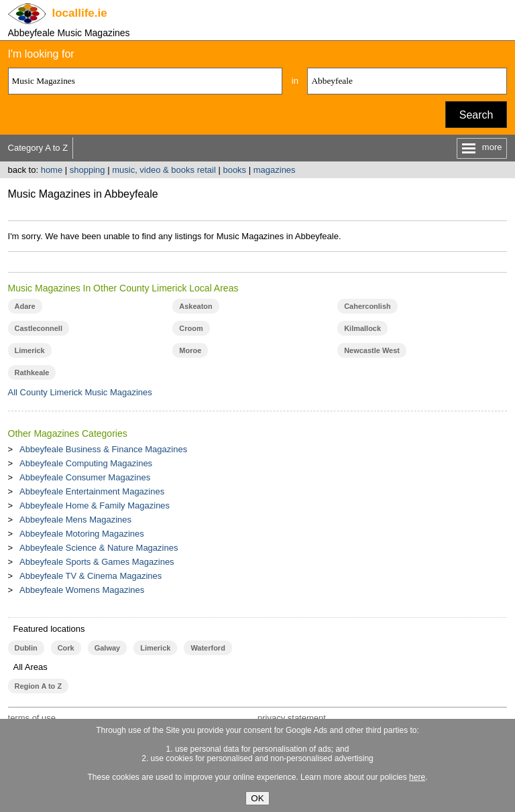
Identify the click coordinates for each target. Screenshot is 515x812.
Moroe (190, 350)
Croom (191, 328)
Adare (25, 306)
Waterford (208, 648)
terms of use (32, 718)
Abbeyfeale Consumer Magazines (85, 477)
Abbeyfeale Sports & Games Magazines (97, 562)
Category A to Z (38, 148)
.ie (80, 13)
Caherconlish (367, 306)
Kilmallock (362, 328)
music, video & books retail (164, 170)
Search (476, 115)
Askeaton (195, 306)
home (52, 170)
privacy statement (292, 718)
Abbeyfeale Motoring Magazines (82, 534)
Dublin (26, 648)
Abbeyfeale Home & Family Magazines (95, 505)
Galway (107, 648)
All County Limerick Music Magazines (80, 392)
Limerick (30, 350)
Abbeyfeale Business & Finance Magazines (103, 449)
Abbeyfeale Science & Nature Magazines (99, 548)
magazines (275, 170)
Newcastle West (372, 350)
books (234, 170)
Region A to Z (39, 686)
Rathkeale (32, 373)
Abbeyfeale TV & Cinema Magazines (91, 576)
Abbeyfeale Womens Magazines (82, 590)
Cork (66, 648)
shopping (88, 170)
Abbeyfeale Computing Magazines (86, 463)
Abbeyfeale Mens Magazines (75, 520)
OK (257, 798)
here (417, 777)
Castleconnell (39, 328)
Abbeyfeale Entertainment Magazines (92, 491)
